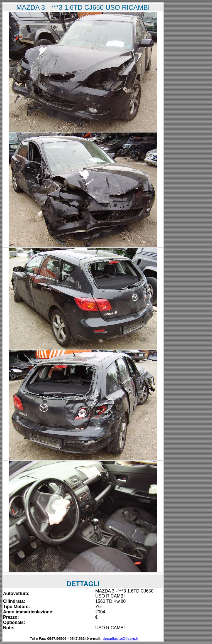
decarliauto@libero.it (120, 639)
